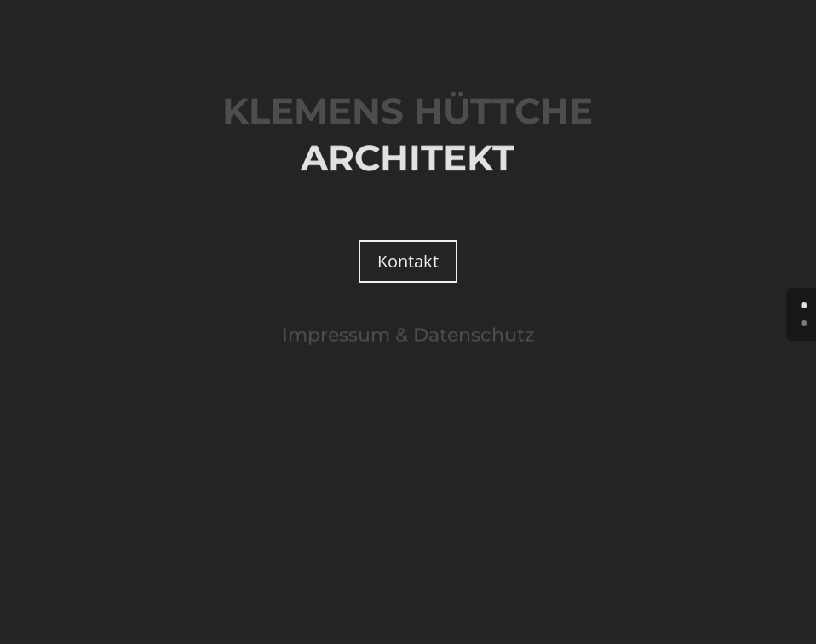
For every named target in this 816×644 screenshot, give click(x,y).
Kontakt (408, 261)
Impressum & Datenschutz (408, 334)
